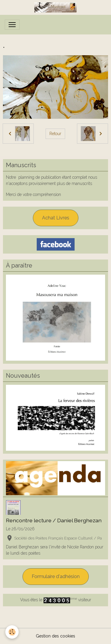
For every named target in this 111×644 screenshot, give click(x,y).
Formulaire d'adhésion (56, 576)
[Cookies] (12, 632)
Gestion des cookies (55, 636)
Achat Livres (56, 218)
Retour (55, 134)
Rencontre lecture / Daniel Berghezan (54, 520)
